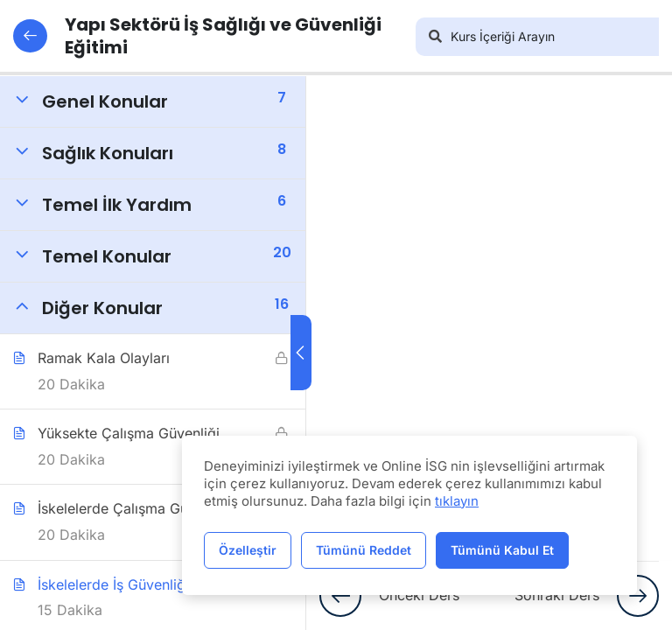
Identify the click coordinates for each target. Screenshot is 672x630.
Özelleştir (248, 550)
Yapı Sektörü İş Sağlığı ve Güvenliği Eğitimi (197, 36)
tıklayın (457, 501)
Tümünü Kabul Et (502, 550)
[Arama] (435, 37)
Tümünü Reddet (364, 550)
